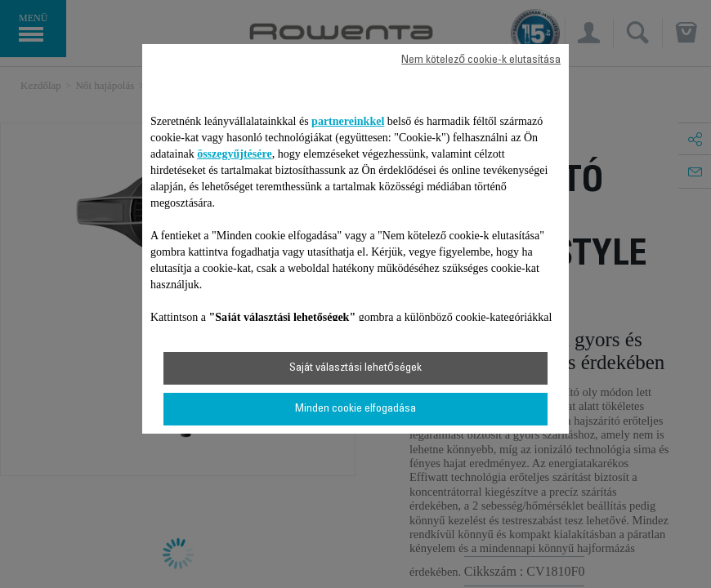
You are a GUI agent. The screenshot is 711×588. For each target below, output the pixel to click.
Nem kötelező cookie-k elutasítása (481, 60)
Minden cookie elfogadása (355, 409)
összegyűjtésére (235, 154)
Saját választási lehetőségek (355, 368)
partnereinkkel (348, 121)
